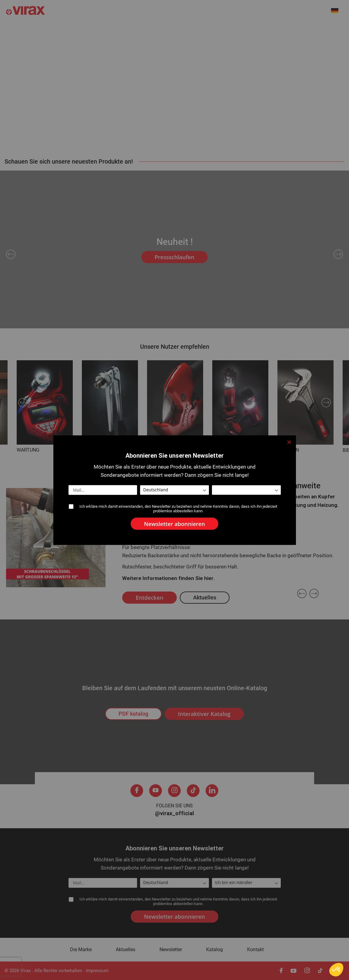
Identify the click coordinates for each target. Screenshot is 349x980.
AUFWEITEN (95, 450)
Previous (11, 254)
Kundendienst (293, 30)
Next (338, 254)
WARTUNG (28, 450)
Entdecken (149, 598)
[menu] (174, 30)
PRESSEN (223, 450)
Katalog (215, 950)
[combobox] (313, 11)
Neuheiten (64, 30)
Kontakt (335, 30)
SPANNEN (288, 450)
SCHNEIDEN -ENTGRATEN (175, 450)
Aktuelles (143, 30)
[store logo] (73, 11)
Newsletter (171, 950)
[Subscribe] (174, 917)
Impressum (97, 971)
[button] (338, 11)
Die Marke (104, 30)
